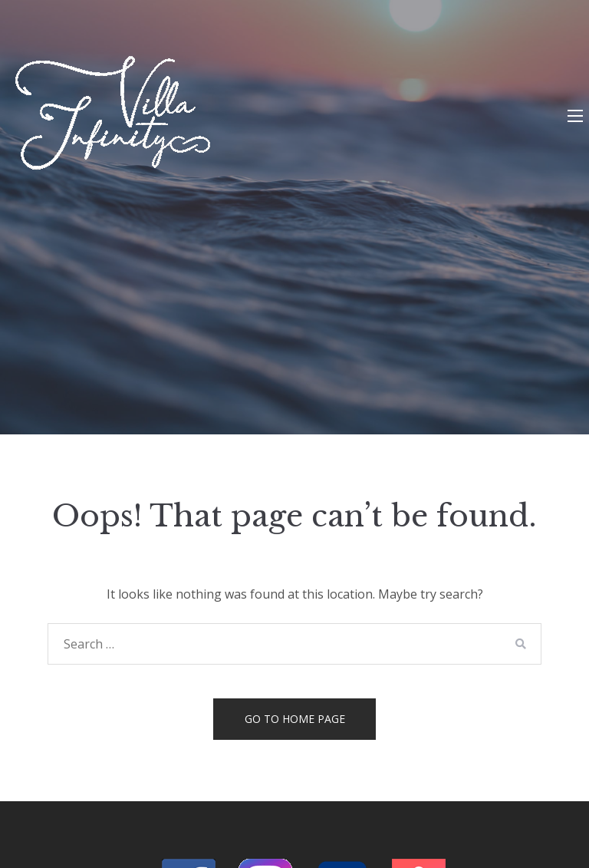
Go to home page (295, 719)
